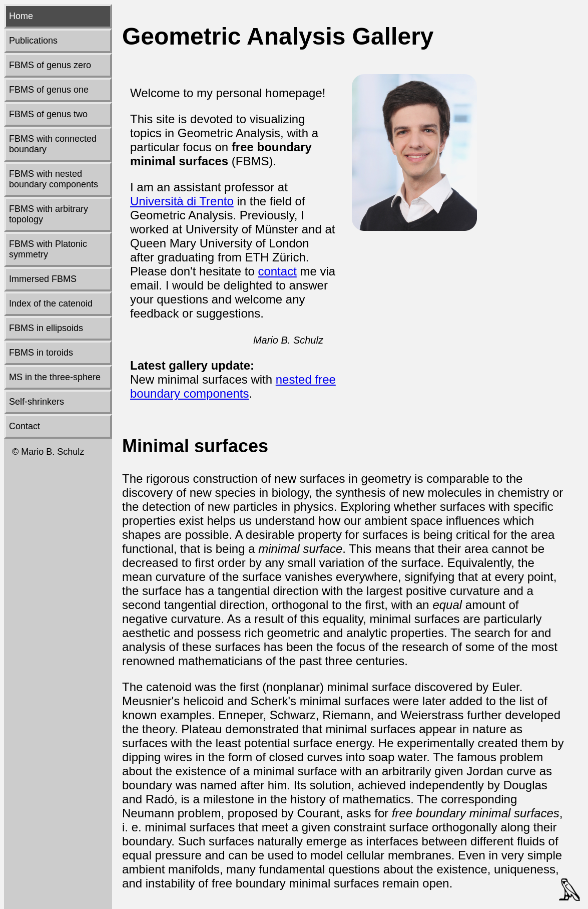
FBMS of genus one (49, 90)
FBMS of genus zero (50, 65)
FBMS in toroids (41, 353)
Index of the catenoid (51, 304)
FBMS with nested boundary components (54, 179)
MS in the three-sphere (55, 377)
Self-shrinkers (37, 402)
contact (277, 271)
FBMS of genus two (48, 114)
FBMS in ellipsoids (46, 328)
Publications (33, 41)
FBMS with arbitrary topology (49, 214)
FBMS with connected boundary (53, 144)
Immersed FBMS (43, 279)
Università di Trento (182, 201)
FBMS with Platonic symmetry (48, 249)
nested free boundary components (233, 386)
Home (21, 16)
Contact (25, 426)
